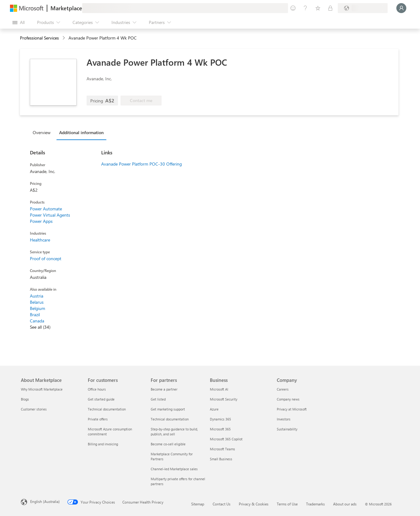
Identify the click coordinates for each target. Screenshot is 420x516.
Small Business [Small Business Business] (221, 459)
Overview (42, 132)
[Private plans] (330, 8)
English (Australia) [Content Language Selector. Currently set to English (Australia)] (45, 501)
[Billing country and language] (363, 8)
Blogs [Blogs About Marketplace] (25, 399)
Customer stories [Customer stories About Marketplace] (34, 409)
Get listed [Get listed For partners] (158, 399)
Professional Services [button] (39, 38)
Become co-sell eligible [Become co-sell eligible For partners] (168, 444)
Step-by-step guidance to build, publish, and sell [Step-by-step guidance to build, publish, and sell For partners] (174, 432)
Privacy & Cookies (254, 504)
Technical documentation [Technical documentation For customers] (107, 409)
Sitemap (198, 504)
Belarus (37, 302)
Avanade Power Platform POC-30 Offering (142, 164)
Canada (37, 321)
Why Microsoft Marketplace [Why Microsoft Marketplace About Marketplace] (42, 389)
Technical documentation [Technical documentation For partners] (170, 419)
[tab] (43, 132)
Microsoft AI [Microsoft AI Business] (219, 389)
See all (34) (40, 327)
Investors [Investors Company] (284, 419)
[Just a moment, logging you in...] (401, 8)
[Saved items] (318, 8)
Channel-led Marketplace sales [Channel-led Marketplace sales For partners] (174, 469)
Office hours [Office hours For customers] (97, 389)
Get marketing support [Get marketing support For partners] (168, 409)
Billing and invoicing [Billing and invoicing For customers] (103, 444)
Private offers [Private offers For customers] (98, 419)
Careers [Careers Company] (283, 389)
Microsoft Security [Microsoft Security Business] (224, 399)
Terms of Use (287, 504)
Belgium (38, 308)
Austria (37, 296)
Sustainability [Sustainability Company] (287, 429)
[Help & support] (305, 8)
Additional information (81, 132)
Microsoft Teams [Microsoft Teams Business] (222, 449)
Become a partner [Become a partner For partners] (164, 389)
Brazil (35, 314)
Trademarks (315, 504)
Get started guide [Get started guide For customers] (101, 399)
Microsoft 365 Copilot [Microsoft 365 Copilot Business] (226, 439)
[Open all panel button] (19, 22)
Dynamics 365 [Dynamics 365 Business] (220, 419)
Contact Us (222, 504)
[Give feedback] (293, 8)
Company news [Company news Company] (288, 399)
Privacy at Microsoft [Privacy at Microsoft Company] (292, 409)
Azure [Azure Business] (214, 409)
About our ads (345, 504)
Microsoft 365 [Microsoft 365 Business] (220, 429)
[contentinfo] (64, 38)
